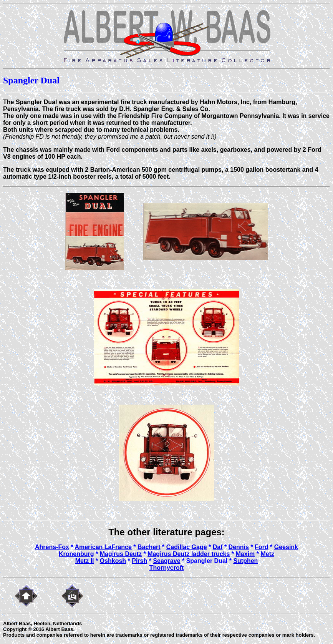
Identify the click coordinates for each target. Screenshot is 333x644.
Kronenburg (76, 554)
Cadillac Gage (187, 547)
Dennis (239, 547)
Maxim (245, 554)
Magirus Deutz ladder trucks (189, 554)
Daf (218, 547)
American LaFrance (103, 547)
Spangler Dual (207, 561)
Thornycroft (167, 568)
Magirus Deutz (121, 554)
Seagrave (166, 561)
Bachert (149, 547)
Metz (267, 554)
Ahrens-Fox (52, 547)
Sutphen (245, 561)
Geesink (286, 547)
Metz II (85, 561)
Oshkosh (113, 561)
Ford (262, 547)
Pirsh (139, 561)
